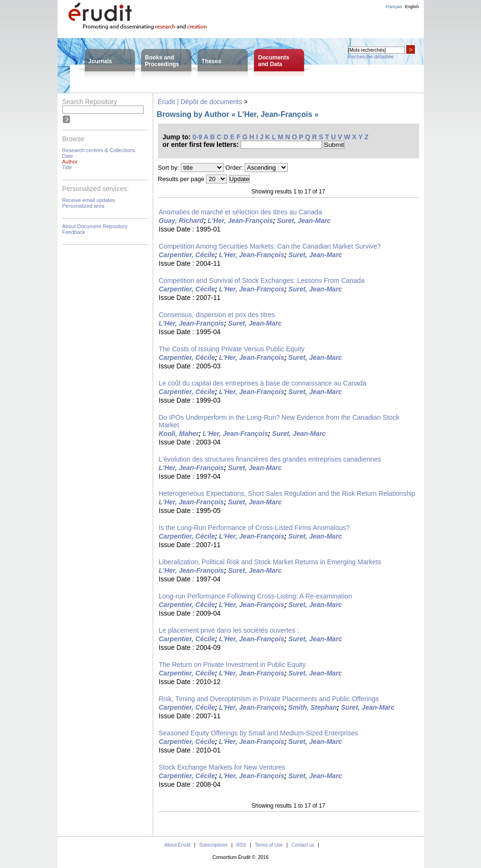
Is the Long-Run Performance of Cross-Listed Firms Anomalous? (255, 528)
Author (70, 162)
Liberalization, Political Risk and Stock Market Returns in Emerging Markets (270, 562)
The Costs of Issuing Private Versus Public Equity (232, 349)
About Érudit (177, 845)
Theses (211, 61)
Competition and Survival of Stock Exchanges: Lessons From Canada (262, 280)
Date (68, 156)
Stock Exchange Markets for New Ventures (222, 767)
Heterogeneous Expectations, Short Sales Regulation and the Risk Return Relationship (287, 493)
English (412, 7)
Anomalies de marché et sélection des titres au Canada (240, 212)
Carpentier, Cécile (187, 255)
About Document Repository (95, 226)
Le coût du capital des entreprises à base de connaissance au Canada (263, 383)
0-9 (197, 137)
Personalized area (83, 206)
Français (394, 7)
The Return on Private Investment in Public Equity (232, 665)
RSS (241, 845)
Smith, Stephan (313, 707)
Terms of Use (269, 845)
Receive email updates (89, 200)
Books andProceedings (162, 61)
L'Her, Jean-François (240, 221)
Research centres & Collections (99, 150)
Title (67, 167)
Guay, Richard (181, 221)
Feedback (74, 232)
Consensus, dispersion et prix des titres (217, 315)
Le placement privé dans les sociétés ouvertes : (229, 630)
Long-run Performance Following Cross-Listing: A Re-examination (255, 596)
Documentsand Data (274, 61)
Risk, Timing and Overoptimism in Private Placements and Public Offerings (269, 699)
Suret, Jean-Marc (304, 221)
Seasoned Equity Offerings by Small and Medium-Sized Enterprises (259, 733)
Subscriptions (214, 845)
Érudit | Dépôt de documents (200, 102)
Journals (100, 61)
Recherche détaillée (371, 57)
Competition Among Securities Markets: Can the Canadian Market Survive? (270, 246)
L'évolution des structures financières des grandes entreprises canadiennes (270, 459)
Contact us (303, 845)
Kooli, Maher (179, 434)
